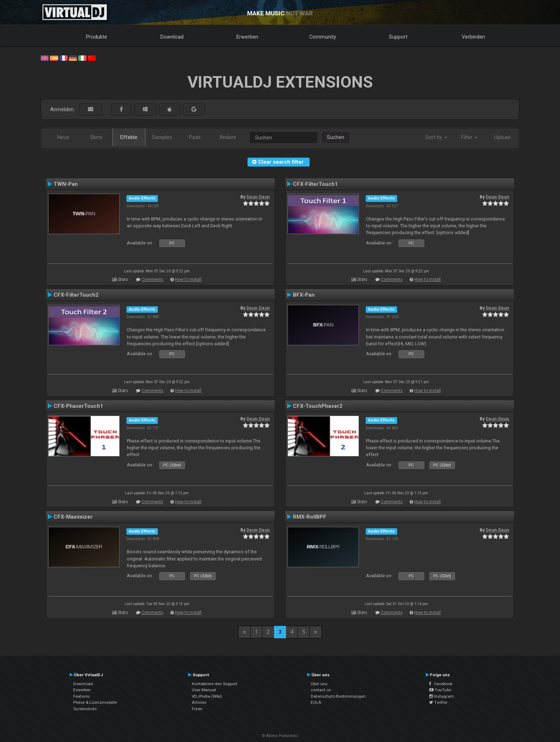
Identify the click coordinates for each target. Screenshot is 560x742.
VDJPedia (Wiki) (207, 696)
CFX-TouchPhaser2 (318, 406)
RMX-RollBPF (310, 517)
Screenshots (85, 709)
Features (81, 696)
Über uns (319, 684)
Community (323, 37)
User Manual (204, 690)
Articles (199, 702)
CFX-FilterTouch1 (315, 184)
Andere (228, 137)
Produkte (97, 37)
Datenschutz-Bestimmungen (338, 696)
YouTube (440, 690)
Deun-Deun (258, 197)
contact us (321, 690)
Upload (502, 137)
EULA (316, 702)
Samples (162, 137)
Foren (197, 709)
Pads (195, 137)
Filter (469, 137)
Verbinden (473, 37)
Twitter (438, 702)
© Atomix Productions (280, 736)
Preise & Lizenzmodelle (95, 702)
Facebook (441, 684)
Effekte (129, 137)
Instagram (442, 696)
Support (398, 37)
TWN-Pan (66, 184)
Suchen (336, 137)
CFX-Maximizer (73, 517)
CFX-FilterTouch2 (76, 295)
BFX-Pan (304, 295)
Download (172, 37)
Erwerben (247, 37)
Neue (63, 137)
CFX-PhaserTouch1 (78, 406)
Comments (152, 280)
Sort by (436, 137)
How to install (188, 280)
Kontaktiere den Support (215, 684)
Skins (96, 137)
